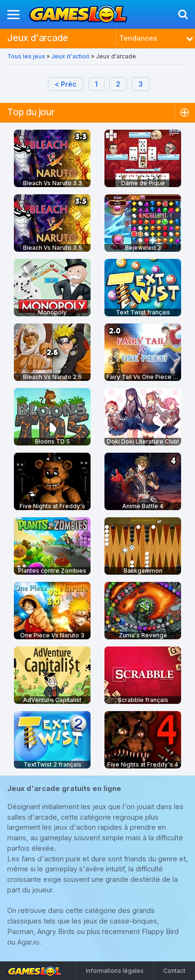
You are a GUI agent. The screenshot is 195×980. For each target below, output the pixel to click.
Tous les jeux (26, 56)
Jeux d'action (70, 56)
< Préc (66, 84)
